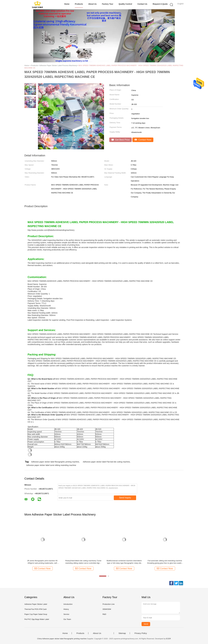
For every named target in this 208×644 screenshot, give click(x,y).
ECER (168, 639)
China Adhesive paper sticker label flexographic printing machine (62, 639)
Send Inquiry (125, 498)
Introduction (68, 604)
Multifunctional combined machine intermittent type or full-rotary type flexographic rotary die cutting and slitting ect (124, 562)
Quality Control (125, 4)
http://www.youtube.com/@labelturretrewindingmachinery (51, 230)
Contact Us (142, 4)
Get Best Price (121, 140)
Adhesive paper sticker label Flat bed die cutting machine (106, 462)
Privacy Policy (141, 633)
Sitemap (122, 633)
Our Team (67, 619)
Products (79, 4)
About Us (92, 4)
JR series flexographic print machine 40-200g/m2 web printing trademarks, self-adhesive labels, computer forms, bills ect (43, 562)
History (66, 609)
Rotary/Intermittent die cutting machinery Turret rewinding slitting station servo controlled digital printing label (83, 562)
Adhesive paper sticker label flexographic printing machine (55, 462)
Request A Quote (160, 4)
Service (66, 614)
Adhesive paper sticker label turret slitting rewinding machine (51, 465)
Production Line (109, 604)
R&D (104, 614)
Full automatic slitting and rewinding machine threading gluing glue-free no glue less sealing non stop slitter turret (165, 562)
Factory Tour (108, 4)
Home (67, 4)
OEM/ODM (107, 609)
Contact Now (143, 140)
